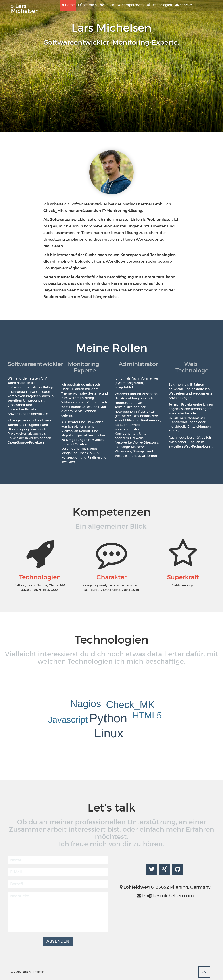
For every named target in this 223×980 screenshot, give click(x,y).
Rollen (107, 5)
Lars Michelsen (25, 7)
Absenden (58, 941)
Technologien (160, 5)
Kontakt (184, 5)
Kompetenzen (131, 5)
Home (68, 5)
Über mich (87, 5)
